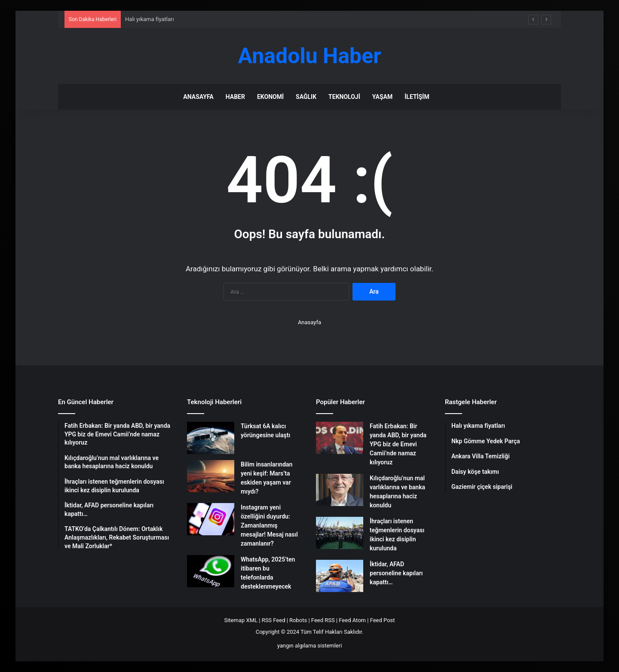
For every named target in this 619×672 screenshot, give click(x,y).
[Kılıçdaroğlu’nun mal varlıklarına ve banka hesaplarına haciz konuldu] (340, 490)
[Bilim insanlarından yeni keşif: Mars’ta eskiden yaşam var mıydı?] (211, 476)
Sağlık (306, 97)
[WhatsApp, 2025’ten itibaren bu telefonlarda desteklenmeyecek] (211, 571)
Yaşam (382, 97)
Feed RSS (323, 620)
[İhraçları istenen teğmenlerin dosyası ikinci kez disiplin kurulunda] (340, 533)
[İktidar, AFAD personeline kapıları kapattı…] (340, 576)
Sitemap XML (241, 620)
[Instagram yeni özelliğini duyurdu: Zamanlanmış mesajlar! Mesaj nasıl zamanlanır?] (211, 519)
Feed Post (383, 620)
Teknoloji (344, 97)
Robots (298, 620)
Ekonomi (270, 97)
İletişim (417, 97)
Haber (235, 97)
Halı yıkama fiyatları (150, 19)
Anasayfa (198, 97)
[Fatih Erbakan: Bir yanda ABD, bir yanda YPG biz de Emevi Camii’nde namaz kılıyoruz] (340, 438)
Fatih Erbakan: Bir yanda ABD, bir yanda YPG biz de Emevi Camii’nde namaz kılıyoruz (398, 444)
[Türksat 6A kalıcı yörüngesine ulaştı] (211, 438)
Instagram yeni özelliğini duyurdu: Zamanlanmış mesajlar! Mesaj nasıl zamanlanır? (269, 525)
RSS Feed (274, 620)
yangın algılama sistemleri (310, 646)
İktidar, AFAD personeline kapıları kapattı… (396, 573)
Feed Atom (352, 620)
